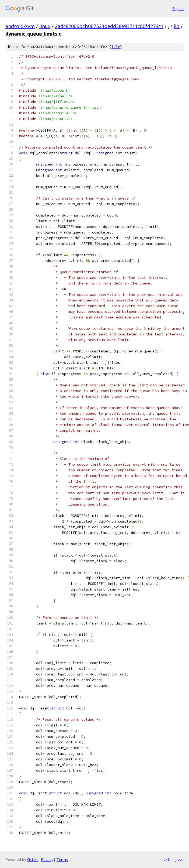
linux (45, 26)
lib (177, 26)
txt (166, 859)
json (179, 859)
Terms (62, 860)
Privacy (47, 860)
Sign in (178, 8)
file (116, 47)
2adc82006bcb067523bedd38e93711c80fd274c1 (109, 26)
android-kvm (20, 26)
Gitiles (32, 860)
